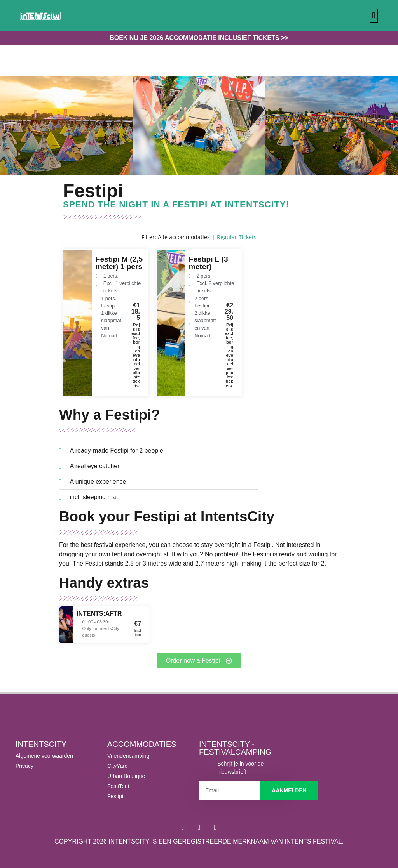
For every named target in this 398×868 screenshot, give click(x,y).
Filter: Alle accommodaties (176, 237)
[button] (374, 16)
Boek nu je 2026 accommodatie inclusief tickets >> (199, 38)
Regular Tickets (237, 237)
